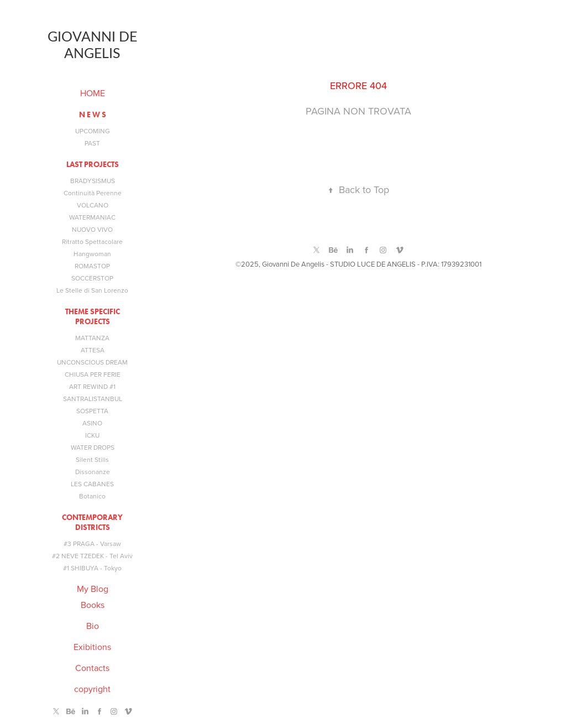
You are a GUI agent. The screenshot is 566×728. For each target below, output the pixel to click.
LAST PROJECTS (93, 165)
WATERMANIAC (92, 217)
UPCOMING (93, 131)
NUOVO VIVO (92, 229)
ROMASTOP (92, 266)
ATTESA (93, 350)
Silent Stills (92, 459)
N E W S (93, 115)
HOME (93, 93)
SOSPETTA (92, 411)
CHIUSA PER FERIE (93, 374)
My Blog (93, 589)
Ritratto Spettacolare (92, 241)
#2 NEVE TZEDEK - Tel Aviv (92, 556)
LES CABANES (92, 484)
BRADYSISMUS (93, 181)
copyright (92, 689)
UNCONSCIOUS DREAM (92, 362)
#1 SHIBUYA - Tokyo (92, 568)
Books (93, 605)
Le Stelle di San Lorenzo (92, 290)
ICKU (92, 435)
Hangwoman (92, 254)
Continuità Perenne (93, 193)
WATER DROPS (93, 447)
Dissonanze (93, 472)
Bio (93, 626)
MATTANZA (92, 338)
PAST (92, 143)
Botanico (92, 496)
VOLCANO (93, 205)
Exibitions (92, 647)
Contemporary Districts (92, 522)
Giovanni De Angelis (94, 44)
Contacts (92, 668)
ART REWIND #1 (92, 386)
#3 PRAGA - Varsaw (92, 544)
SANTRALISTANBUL (93, 399)
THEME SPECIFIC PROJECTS (93, 317)
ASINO (92, 423)
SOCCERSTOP (92, 278)
